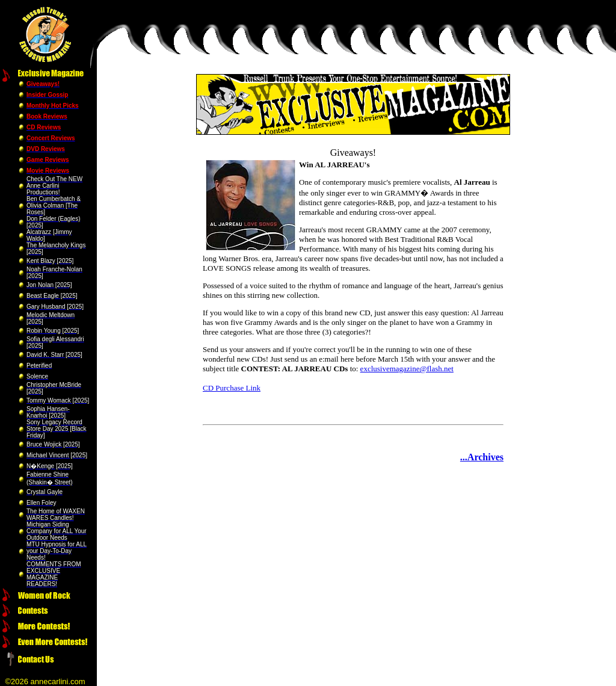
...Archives (482, 457)
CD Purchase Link (232, 388)
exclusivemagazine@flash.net (407, 369)
